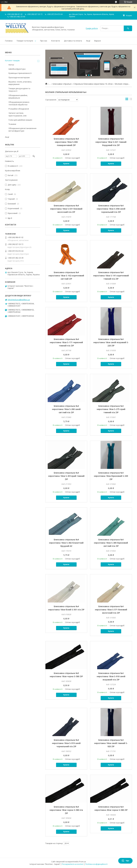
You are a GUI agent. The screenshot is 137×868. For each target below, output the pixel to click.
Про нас (44, 41)
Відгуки (98, 41)
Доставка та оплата (73, 41)
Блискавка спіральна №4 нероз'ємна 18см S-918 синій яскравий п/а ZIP (111, 676)
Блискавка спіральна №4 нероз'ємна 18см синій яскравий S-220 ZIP (111, 342)
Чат (125, 861)
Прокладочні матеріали (19, 77)
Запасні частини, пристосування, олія (17, 114)
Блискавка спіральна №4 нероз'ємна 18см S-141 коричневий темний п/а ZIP (111, 276)
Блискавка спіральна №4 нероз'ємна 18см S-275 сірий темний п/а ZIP (111, 409)
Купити (66, 164)
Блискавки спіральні (62, 84)
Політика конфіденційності (96, 864)
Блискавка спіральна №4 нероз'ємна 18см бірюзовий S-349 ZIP (111, 476)
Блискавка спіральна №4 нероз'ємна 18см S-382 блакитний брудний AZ (66, 543)
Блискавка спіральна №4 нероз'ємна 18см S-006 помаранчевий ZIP (66, 142)
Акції (88, 41)
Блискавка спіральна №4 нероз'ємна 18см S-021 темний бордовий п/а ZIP (111, 142)
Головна (9, 41)
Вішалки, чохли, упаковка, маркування (20, 83)
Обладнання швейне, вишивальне (18, 97)
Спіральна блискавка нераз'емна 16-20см (93, 84)
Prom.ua (82, 862)
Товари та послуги (25, 41)
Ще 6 (10, 218)
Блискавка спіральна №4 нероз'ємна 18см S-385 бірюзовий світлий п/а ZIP (111, 543)
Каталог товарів (12, 60)
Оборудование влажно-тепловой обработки (19, 103)
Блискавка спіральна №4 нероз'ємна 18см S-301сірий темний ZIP (66, 476)
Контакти (56, 41)
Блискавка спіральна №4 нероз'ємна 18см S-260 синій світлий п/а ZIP (66, 409)
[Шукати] (128, 28)
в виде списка (131, 100)
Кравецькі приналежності (20, 73)
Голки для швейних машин (20, 120)
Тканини (12, 124)
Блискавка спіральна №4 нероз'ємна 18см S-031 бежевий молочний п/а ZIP (66, 209)
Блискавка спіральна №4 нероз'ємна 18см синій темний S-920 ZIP (111, 743)
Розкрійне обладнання (19, 109)
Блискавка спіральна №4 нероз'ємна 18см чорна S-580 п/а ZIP (66, 810)
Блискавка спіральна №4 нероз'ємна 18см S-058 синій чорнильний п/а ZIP (111, 209)
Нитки (11, 65)
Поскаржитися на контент (73, 864)
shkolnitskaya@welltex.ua (19, 300)
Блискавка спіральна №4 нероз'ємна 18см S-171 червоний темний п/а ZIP (66, 342)
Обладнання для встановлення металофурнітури (22, 130)
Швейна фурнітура (17, 69)
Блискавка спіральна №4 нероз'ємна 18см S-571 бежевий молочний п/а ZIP (111, 610)
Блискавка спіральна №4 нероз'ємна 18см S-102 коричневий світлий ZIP (66, 276)
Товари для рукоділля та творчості (19, 90)
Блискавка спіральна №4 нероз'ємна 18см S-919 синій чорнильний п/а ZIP (66, 743)
